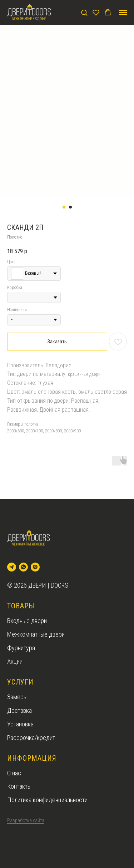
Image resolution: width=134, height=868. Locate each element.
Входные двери (27, 621)
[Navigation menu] (123, 13)
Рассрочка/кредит (31, 738)
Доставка (19, 710)
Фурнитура (21, 648)
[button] (84, 12)
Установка (20, 724)
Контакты (19, 786)
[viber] (35, 567)
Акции (15, 661)
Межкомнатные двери (36, 634)
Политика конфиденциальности (47, 800)
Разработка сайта (26, 820)
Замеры (17, 697)
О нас (14, 773)
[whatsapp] (23, 567)
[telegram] (12, 567)
